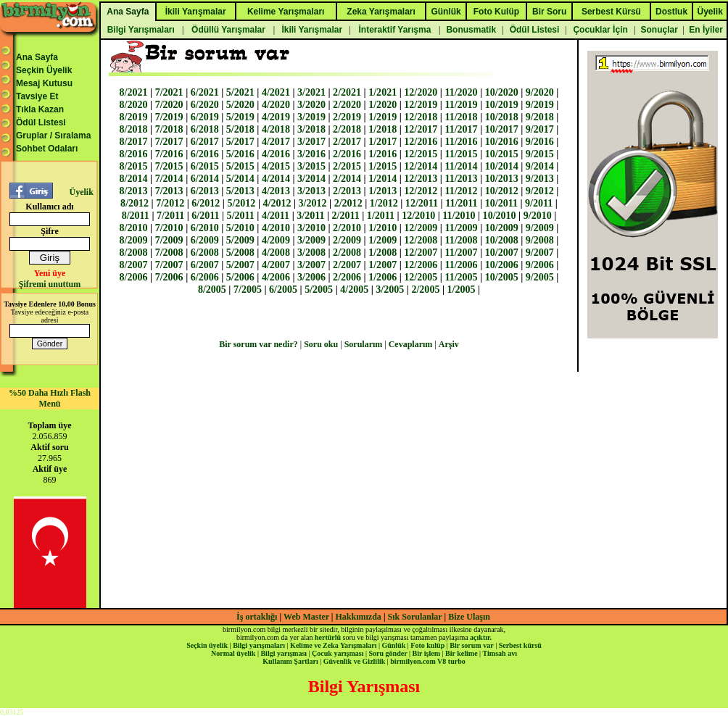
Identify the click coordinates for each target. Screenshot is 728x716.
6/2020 (205, 104)
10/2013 (502, 178)
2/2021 (347, 92)
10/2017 (502, 129)
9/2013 (540, 178)
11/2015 (461, 154)
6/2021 (205, 92)
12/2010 (418, 215)
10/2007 (502, 252)
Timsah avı (500, 653)
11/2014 (461, 166)
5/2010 (240, 228)
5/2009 (240, 240)
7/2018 (169, 129)
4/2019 (276, 117)
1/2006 (382, 277)
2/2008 (347, 252)
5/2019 (240, 117)
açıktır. (481, 637)
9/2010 (538, 215)
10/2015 (502, 154)
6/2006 (205, 277)
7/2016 (169, 154)
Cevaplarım (411, 344)
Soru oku (321, 344)
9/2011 (539, 203)
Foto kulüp (427, 645)
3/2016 (311, 154)
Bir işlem (426, 653)
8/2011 (136, 215)
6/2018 (205, 129)
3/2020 (311, 104)
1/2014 (382, 178)
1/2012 (384, 203)
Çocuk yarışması (338, 653)
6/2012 (206, 203)
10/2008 (502, 240)
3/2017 (311, 141)
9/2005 (540, 277)
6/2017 (205, 141)
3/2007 (311, 265)
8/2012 (135, 203)
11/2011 (461, 203)
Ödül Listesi (41, 122)
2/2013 (347, 191)
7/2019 (169, 117)
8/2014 (134, 178)
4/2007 (276, 265)
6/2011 (205, 215)
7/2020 (169, 104)
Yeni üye (50, 273)
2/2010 (347, 228)
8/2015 (134, 166)
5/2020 (240, 104)
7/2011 (170, 215)
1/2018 (382, 129)
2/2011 (346, 215)
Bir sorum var (471, 645)
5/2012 (241, 203)
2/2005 (425, 289)
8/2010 (134, 228)
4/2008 (276, 252)
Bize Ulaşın (469, 617)
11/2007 (461, 252)
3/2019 (311, 117)
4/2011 (276, 215)
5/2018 (240, 129)
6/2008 (205, 252)
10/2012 (502, 191)
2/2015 (347, 166)
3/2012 (313, 203)
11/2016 (461, 141)
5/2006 (240, 277)
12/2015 (421, 154)
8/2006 (134, 277)
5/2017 (240, 141)
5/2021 (240, 92)
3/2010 (311, 228)
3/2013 (311, 191)
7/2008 (169, 252)
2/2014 (347, 178)
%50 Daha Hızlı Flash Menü (50, 398)
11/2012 (461, 191)
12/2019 (421, 104)
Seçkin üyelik (207, 645)
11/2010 (459, 215)
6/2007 (205, 265)
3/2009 (311, 240)
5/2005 (319, 289)
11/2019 (461, 104)
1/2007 (382, 265)
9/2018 (540, 117)
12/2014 (421, 166)
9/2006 (540, 265)
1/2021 (382, 92)
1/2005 (462, 289)
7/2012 (170, 203)
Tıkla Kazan (40, 109)
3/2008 (311, 252)
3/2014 (311, 178)
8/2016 (134, 154)
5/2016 (240, 154)
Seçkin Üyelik (44, 70)
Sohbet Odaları (47, 149)
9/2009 (540, 228)
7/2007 (169, 265)
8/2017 (134, 141)
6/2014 (205, 178)
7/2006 (169, 277)
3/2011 (310, 215)
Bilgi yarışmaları (259, 645)
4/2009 (276, 240)
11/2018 (461, 117)
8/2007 (134, 265)
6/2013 (205, 191)
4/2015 (276, 166)
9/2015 (540, 154)
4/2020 (276, 104)
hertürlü (328, 637)
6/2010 (205, 228)
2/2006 (347, 277)
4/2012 (277, 203)
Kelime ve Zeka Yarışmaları (333, 645)
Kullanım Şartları (290, 661)
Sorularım (364, 344)
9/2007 (540, 252)
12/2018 (421, 117)
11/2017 (461, 129)
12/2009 (421, 228)
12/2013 (421, 178)
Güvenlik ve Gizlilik (355, 661)
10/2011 (501, 203)
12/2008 (421, 240)
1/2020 (382, 104)
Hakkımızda (359, 617)
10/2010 (500, 215)
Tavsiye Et (37, 96)
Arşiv (449, 344)
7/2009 (169, 240)
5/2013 (240, 191)
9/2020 (540, 92)
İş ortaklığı (257, 617)
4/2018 (276, 129)
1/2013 (382, 191)
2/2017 (347, 141)
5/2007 (240, 265)
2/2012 (348, 203)
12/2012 (421, 191)
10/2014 (502, 166)
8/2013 (134, 191)
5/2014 (240, 178)
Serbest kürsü (520, 645)
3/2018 (311, 129)
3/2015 (311, 166)
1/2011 (381, 215)
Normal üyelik (233, 653)
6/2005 (283, 289)
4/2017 (276, 141)
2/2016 (347, 154)
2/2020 (347, 104)
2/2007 (347, 265)
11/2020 (461, 92)
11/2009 (461, 228)
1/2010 (382, 228)
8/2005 (212, 289)
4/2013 (276, 191)
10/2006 (502, 265)
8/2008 (134, 252)
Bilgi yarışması (284, 653)
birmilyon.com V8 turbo (427, 661)
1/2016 (382, 154)
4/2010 (276, 228)
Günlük (393, 645)
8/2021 (134, 92)
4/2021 (276, 92)
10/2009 (502, 228)
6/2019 (205, 117)
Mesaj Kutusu (44, 83)
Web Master (307, 617)
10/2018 (502, 117)
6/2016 (205, 154)
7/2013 (169, 191)
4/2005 (354, 289)
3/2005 (390, 289)
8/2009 (134, 240)
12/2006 (421, 265)
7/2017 (169, 141)
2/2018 (347, 129)
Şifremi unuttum (50, 284)
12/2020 (421, 92)
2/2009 (347, 240)
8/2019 (134, 117)
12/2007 (421, 252)
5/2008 (240, 252)
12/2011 (422, 203)
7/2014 (169, 178)
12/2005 (421, 277)
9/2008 (540, 240)
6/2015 (205, 166)
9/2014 (540, 166)
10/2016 (502, 141)
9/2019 (540, 104)
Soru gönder (388, 653)
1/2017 (382, 141)
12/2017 (421, 129)
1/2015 (382, 166)
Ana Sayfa (37, 57)
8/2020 (134, 104)
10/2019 (502, 104)
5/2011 (241, 215)
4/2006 (276, 277)
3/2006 (311, 277)
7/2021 (169, 92)
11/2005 (461, 277)
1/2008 (382, 252)
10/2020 (502, 92)
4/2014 (276, 178)
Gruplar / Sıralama (53, 136)
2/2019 (347, 117)
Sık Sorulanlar (415, 617)
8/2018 (134, 129)
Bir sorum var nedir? (258, 344)
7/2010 (169, 228)
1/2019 (382, 117)
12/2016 (421, 141)
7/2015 (169, 166)
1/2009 (382, 240)
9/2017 (540, 129)
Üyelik (81, 192)
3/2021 (311, 92)
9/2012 (540, 191)
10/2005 (502, 277)
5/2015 (240, 166)
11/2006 (461, 265)
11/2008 (461, 240)
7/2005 (248, 289)
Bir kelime (462, 653)
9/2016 (540, 141)
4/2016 (276, 154)
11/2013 (461, 178)
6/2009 (205, 240)
